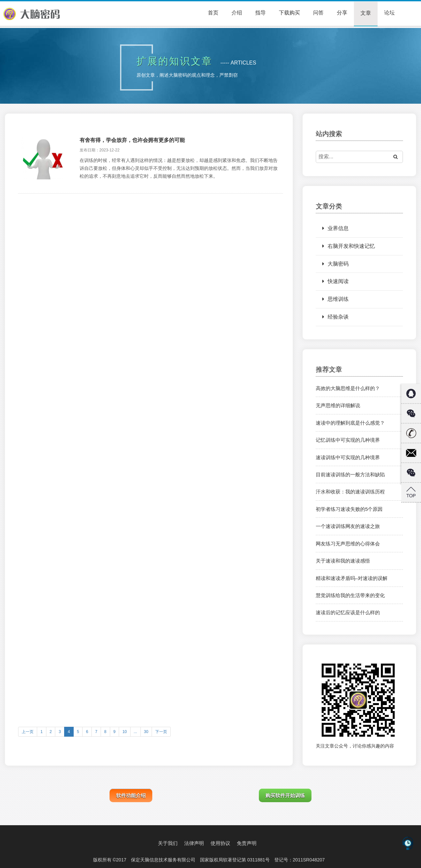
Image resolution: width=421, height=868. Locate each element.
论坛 (389, 13)
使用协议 (220, 843)
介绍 (237, 13)
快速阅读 (335, 281)
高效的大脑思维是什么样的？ (348, 388)
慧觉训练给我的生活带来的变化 (350, 595)
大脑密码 (335, 264)
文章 (366, 13)
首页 (213, 13)
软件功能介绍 (131, 795)
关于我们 (168, 843)
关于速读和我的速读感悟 (343, 561)
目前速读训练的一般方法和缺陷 (350, 474)
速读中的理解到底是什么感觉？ (350, 423)
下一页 (161, 732)
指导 (260, 13)
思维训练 (335, 299)
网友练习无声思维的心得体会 (348, 544)
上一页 (28, 732)
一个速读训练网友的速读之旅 (348, 526)
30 (146, 732)
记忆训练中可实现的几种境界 (348, 440)
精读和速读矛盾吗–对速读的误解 (352, 578)
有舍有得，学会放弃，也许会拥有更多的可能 (132, 140)
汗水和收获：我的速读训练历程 (350, 492)
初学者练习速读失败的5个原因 (349, 509)
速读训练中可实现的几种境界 (348, 457)
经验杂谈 (335, 317)
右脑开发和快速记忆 (349, 246)
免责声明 (247, 843)
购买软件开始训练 (285, 795)
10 (124, 732)
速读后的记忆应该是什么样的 (348, 612)
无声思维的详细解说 (338, 405)
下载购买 (289, 13)
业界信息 (335, 228)
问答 (318, 13)
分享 (342, 13)
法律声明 (194, 843)
